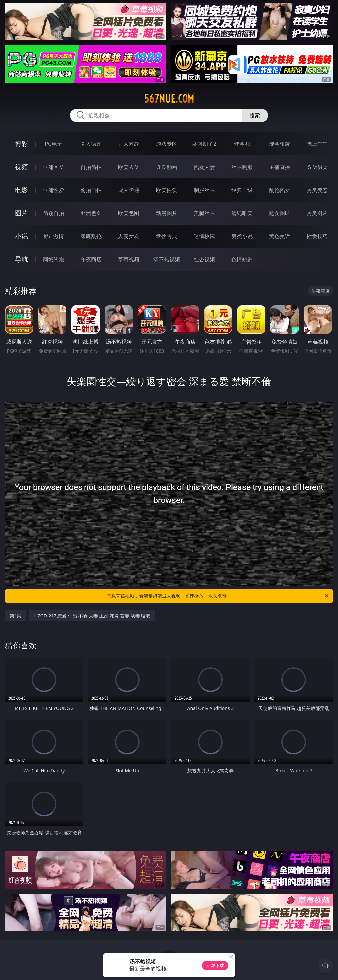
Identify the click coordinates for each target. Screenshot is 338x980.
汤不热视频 (167, 259)
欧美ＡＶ (129, 167)
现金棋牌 (280, 144)
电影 (21, 190)
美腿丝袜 (204, 213)
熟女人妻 (204, 167)
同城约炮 (53, 259)
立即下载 (215, 965)
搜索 (255, 115)
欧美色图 (129, 213)
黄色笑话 (280, 236)
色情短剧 (242, 259)
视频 (21, 167)
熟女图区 (280, 213)
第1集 (16, 616)
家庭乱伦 (91, 236)
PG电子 (53, 144)
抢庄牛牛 (317, 144)
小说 (21, 236)
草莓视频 (129, 259)
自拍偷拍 (91, 167)
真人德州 (91, 144)
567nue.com (169, 99)
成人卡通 (129, 190)
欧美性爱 (167, 190)
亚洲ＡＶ (53, 167)
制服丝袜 (204, 190)
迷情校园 (204, 236)
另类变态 (317, 190)
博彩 (21, 144)
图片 (21, 213)
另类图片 (317, 213)
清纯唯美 (242, 213)
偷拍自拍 (91, 190)
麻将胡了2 (204, 144)
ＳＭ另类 (317, 167)
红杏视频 (204, 259)
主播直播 (280, 167)
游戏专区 (167, 144)
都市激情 (53, 236)
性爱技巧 (317, 236)
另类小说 (242, 236)
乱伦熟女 (280, 190)
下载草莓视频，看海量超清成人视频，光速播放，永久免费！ (218, 596)
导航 (21, 259)
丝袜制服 (242, 167)
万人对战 (129, 144)
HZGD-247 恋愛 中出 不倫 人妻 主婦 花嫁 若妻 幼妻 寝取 (92, 616)
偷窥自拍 (53, 213)
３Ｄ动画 (167, 167)
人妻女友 (129, 236)
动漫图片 (167, 213)
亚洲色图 (91, 213)
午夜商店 (91, 259)
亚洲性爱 (53, 190)
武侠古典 (167, 236)
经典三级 (242, 190)
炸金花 (242, 144)
